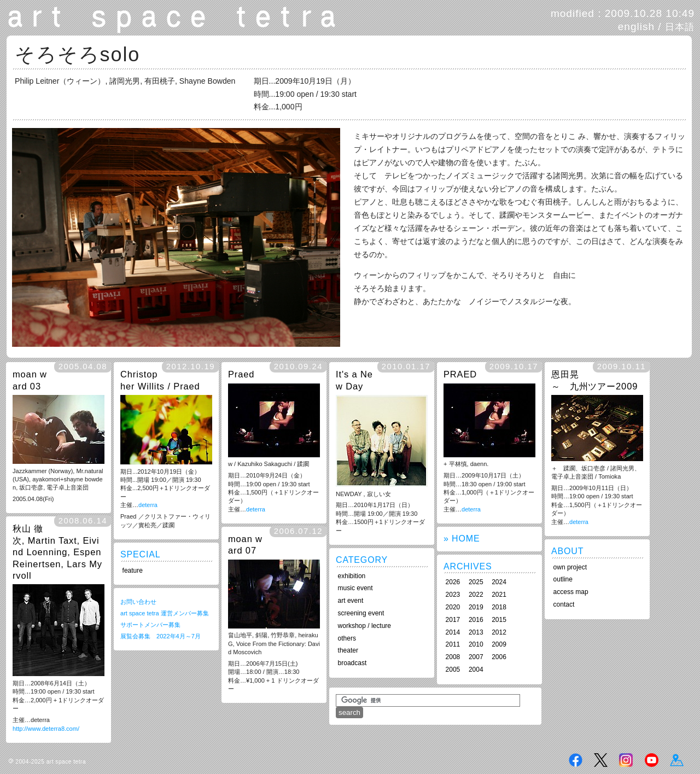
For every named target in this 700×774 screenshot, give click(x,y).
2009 (499, 644)
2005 (453, 670)
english (636, 27)
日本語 (680, 27)
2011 (453, 644)
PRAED (460, 374)
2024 (499, 582)
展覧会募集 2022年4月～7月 (161, 636)
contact (564, 604)
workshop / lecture (364, 626)
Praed (241, 374)
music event (355, 588)
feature (133, 571)
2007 (476, 657)
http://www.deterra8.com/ (46, 729)
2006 (499, 657)
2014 (453, 632)
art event (351, 601)
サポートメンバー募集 (150, 625)
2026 (453, 582)
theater (348, 650)
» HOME (462, 539)
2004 (476, 670)
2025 (476, 582)
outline (563, 579)
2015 (499, 620)
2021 (499, 595)
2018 (499, 607)
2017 (453, 620)
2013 (476, 632)
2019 (476, 607)
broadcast (352, 663)
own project (570, 567)
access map (571, 592)
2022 (476, 595)
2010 (476, 644)
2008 (453, 657)
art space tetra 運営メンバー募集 (165, 613)
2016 (476, 620)
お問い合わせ (138, 602)
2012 (499, 632)
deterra (148, 505)
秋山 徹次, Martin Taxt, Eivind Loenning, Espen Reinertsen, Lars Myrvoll (57, 552)
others (347, 638)
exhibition (352, 576)
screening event (361, 613)
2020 (453, 607)
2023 (453, 595)
